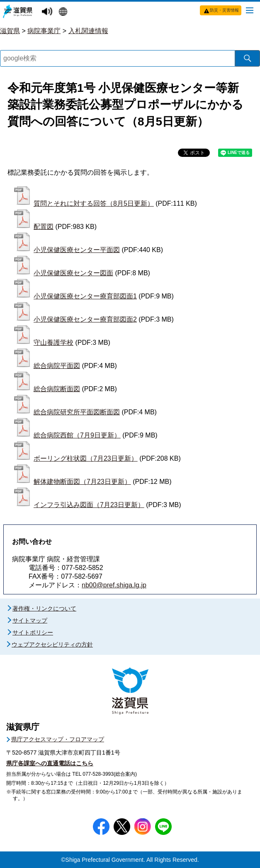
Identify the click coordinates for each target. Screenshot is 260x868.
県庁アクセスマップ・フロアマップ (58, 739)
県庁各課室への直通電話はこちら (50, 763)
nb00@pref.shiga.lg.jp (114, 585)
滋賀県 (10, 31)
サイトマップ (30, 620)
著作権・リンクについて (44, 608)
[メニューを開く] (250, 10)
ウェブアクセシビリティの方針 (52, 644)
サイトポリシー (33, 632)
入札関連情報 (88, 31)
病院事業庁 (44, 31)
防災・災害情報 (224, 10)
